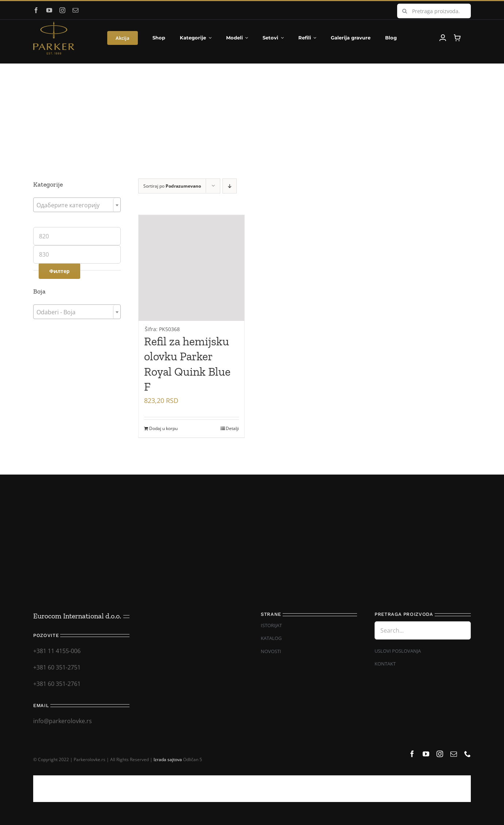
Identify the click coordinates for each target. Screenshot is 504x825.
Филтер (59, 271)
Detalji (232, 428)
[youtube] (49, 10)
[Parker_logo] (54, 24)
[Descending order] (230, 186)
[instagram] (62, 10)
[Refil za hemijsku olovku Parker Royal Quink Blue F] (191, 275)
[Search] (404, 11)
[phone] (468, 754)
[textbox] (77, 205)
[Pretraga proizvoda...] (434, 11)
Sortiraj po (172, 186)
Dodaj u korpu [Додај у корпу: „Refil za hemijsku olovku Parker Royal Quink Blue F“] (163, 428)
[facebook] (36, 10)
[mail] (75, 10)
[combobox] (77, 205)
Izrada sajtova (168, 759)
